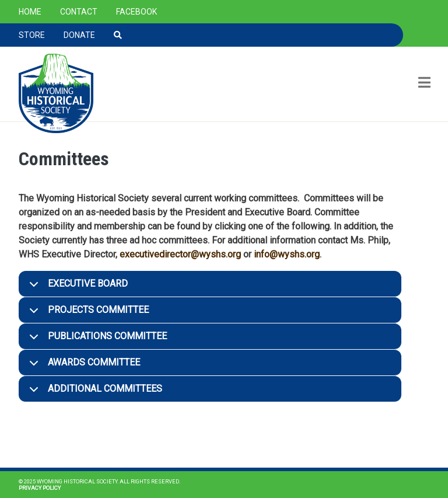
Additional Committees (94, 393)
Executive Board (76, 288)
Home (30, 12)
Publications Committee (96, 340)
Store (32, 35)
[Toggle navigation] (423, 84)
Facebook (136, 12)
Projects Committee (87, 314)
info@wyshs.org (287, 254)
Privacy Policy (40, 488)
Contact (79, 12)
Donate (79, 35)
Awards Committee (83, 366)
